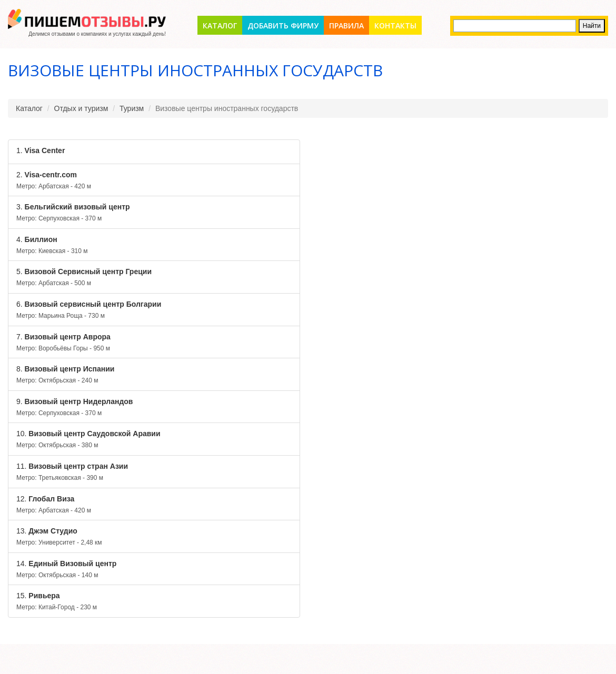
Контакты (395, 26)
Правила (346, 26)
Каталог (220, 26)
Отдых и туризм (81, 108)
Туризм (132, 108)
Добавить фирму (283, 26)
